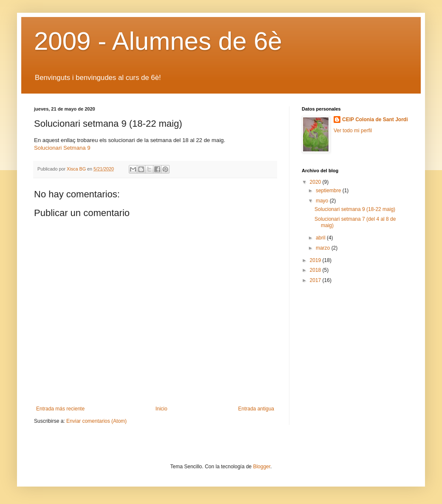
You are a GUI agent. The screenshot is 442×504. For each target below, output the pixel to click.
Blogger (262, 467)
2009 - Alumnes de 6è (158, 41)
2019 (316, 260)
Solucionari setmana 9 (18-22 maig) (355, 209)
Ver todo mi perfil (353, 131)
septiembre (329, 191)
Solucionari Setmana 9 (62, 148)
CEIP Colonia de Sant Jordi (375, 120)
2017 (316, 280)
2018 (316, 270)
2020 (316, 182)
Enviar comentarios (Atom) (96, 421)
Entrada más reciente (60, 409)
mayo (323, 201)
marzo (324, 248)
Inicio (161, 409)
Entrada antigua (256, 409)
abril (321, 238)
